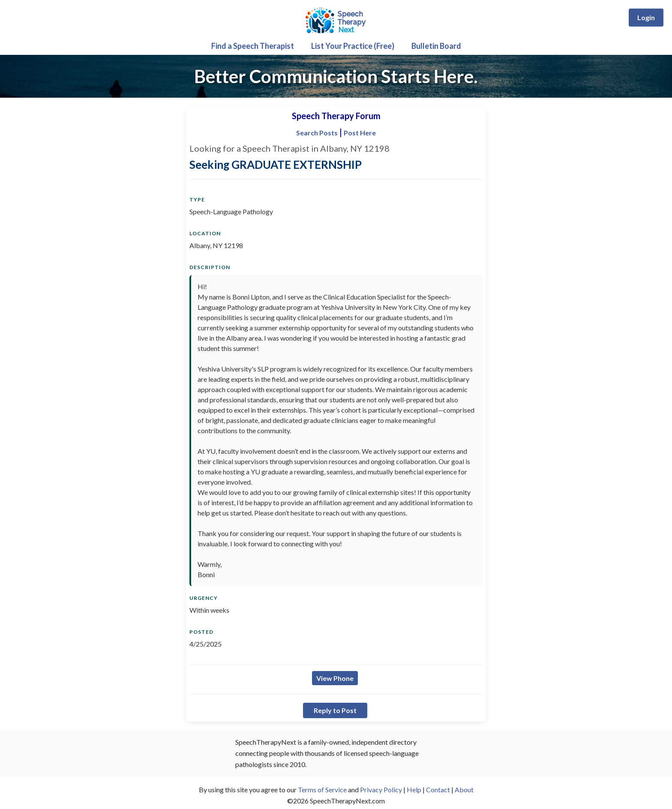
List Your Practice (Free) (353, 46)
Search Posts (317, 133)
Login (646, 17)
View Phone (335, 678)
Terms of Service (322, 790)
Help (414, 790)
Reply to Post (335, 710)
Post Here (360, 133)
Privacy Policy (381, 790)
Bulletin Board (436, 46)
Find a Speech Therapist (253, 46)
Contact (438, 790)
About (464, 790)
